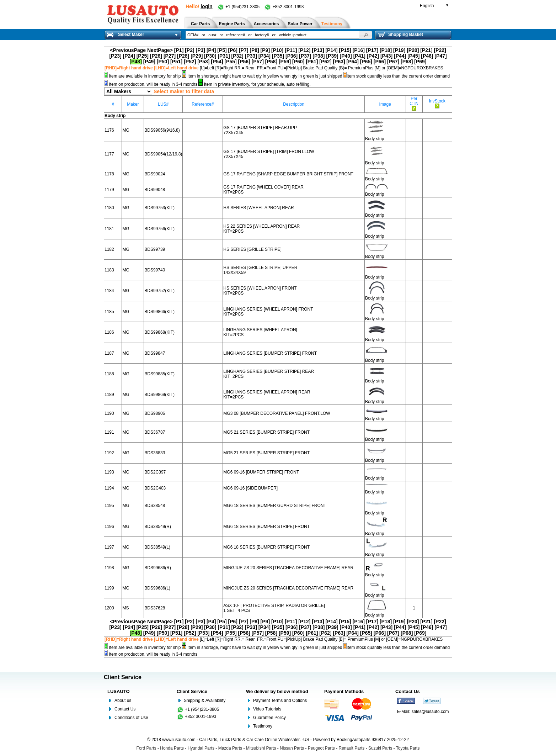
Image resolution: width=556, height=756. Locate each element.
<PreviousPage (128, 50)
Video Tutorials (267, 709)
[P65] (366, 62)
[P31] (224, 56)
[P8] (254, 50)
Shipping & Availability (205, 701)
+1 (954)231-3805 (239, 7)
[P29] (197, 56)
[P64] (353, 62)
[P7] (244, 50)
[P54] (217, 62)
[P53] (203, 62)
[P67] (393, 62)
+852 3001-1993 (284, 7)
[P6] (233, 50)
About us (123, 701)
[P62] (325, 62)
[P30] (210, 56)
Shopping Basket (401, 35)
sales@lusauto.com (430, 712)
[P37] (305, 56)
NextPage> (160, 50)
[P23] (115, 56)
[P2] (189, 50)
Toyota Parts (408, 748)
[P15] (345, 50)
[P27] (170, 56)
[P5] (222, 50)
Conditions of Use (131, 718)
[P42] (373, 56)
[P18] (386, 50)
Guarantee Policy (269, 718)
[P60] (298, 62)
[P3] (201, 50)
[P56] (244, 62)
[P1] (179, 50)
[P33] (251, 56)
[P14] (331, 50)
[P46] (427, 56)
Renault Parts (352, 748)
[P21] (426, 50)
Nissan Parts (292, 748)
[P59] (285, 62)
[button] (366, 35)
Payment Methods (344, 691)
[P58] (271, 62)
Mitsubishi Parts (261, 748)
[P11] (291, 50)
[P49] (149, 62)
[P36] (292, 56)
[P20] (413, 50)
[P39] (332, 56)
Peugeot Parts (321, 748)
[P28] (183, 56)
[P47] (440, 56)
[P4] (211, 50)
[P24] (129, 56)
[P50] (163, 62)
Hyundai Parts (201, 748)
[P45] (413, 56)
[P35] (278, 56)
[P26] (156, 56)
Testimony (263, 726)
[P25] (143, 56)
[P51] (176, 62)
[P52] (190, 62)
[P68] (407, 62)
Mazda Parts (230, 748)
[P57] (258, 62)
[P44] (400, 56)
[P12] (304, 50)
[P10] (277, 50)
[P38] (319, 56)
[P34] (264, 56)
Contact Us (125, 709)
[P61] (312, 62)
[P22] (440, 50)
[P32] (237, 56)
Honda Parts (172, 748)
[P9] (265, 50)
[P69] (420, 62)
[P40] (346, 56)
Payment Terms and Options (280, 701)
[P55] (230, 62)
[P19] (399, 50)
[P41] (359, 56)
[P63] (339, 62)
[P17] (372, 50)
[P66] (380, 62)
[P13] (318, 50)
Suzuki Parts (380, 748)
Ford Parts (146, 748)
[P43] (386, 56)
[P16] (359, 50)
